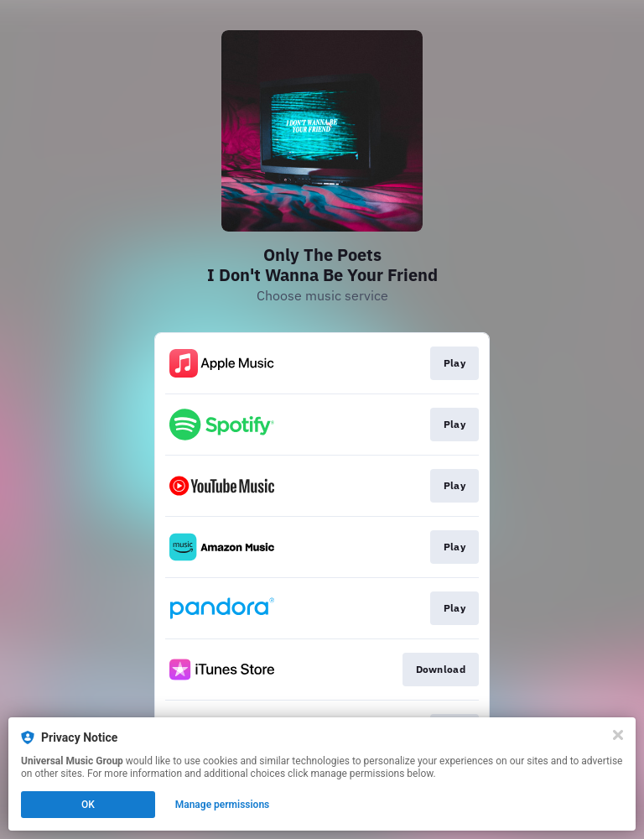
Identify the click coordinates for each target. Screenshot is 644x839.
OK (88, 805)
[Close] (618, 735)
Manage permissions (223, 805)
